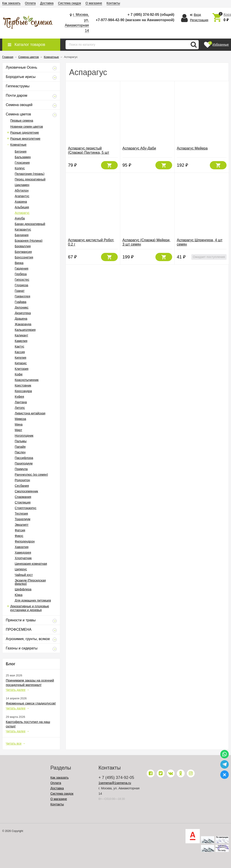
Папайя (20, 447)
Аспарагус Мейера (192, 148)
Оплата (30, 3)
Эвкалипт (22, 525)
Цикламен (22, 185)
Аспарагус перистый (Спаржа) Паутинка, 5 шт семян (89, 153)
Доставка (47, 3)
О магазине (94, 3)
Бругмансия (23, 252)
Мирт (18, 430)
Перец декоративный (30, 179)
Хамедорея (23, 553)
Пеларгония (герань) (30, 174)
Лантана (21, 402)
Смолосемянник (26, 491)
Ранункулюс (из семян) (31, 475)
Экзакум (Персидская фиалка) (30, 582)
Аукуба (20, 218)
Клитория (22, 369)
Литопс (20, 408)
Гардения (22, 268)
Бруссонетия (24, 257)
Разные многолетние (25, 139)
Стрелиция (23, 502)
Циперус (21, 569)
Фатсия (20, 530)
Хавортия (22, 547)
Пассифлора (24, 458)
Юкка (19, 595)
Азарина (21, 202)
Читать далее (16, 690)
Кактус (20, 346)
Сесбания (22, 486)
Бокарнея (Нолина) (29, 241)
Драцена (21, 319)
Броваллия (23, 246)
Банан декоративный (30, 224)
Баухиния (22, 235)
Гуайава (21, 302)
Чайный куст (24, 575)
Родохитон (22, 480)
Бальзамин (23, 157)
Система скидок (69, 3)
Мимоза (20, 419)
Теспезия (21, 514)
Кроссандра (23, 391)
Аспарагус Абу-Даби (139, 148)
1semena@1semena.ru (115, 783)
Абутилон (22, 190)
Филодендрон (25, 541)
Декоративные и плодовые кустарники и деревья (30, 608)
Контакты (113, 3)
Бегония (21, 151)
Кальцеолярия (25, 330)
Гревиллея (22, 296)
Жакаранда (23, 324)
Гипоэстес (22, 280)
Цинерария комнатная (31, 564)
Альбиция (22, 207)
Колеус (20, 168)
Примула (21, 469)
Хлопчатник (23, 558)
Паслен (20, 452)
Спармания (23, 497)
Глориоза (21, 285)
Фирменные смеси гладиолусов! (31, 703)
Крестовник (23, 385)
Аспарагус (22, 213)
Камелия (21, 341)
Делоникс (22, 307)
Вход (197, 15)
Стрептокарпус (26, 508)
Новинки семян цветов (27, 127)
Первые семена (22, 121)
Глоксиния (22, 163)
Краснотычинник (27, 380)
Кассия (20, 352)
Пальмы (21, 441)
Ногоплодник (24, 436)
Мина (19, 424)
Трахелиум (23, 519)
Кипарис (21, 363)
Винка (19, 263)
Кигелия (21, 358)
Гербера (21, 274)
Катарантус (23, 229)
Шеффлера (23, 589)
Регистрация (199, 20)
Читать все (14, 743)
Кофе (19, 374)
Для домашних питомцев (33, 600)
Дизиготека (23, 313)
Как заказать (11, 3)
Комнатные (18, 145)
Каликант (21, 335)
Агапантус (22, 196)
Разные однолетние (25, 133)
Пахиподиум (24, 463)
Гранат (20, 291)
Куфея (19, 397)
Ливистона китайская (30, 413)
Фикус (19, 536)
